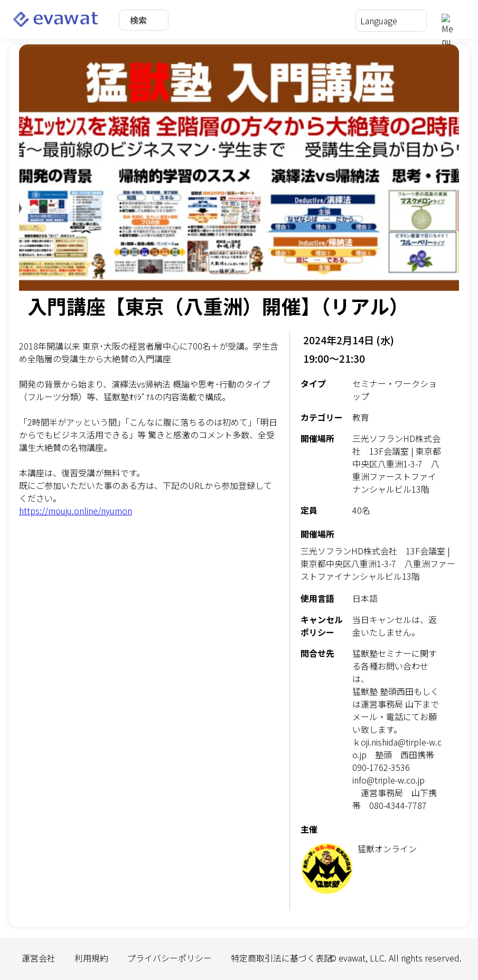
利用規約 (91, 958)
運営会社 (39, 958)
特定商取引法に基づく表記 (282, 958)
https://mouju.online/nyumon (76, 511)
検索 (138, 20)
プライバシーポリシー (170, 958)
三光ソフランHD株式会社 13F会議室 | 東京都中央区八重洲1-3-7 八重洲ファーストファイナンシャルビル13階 (378, 563)
